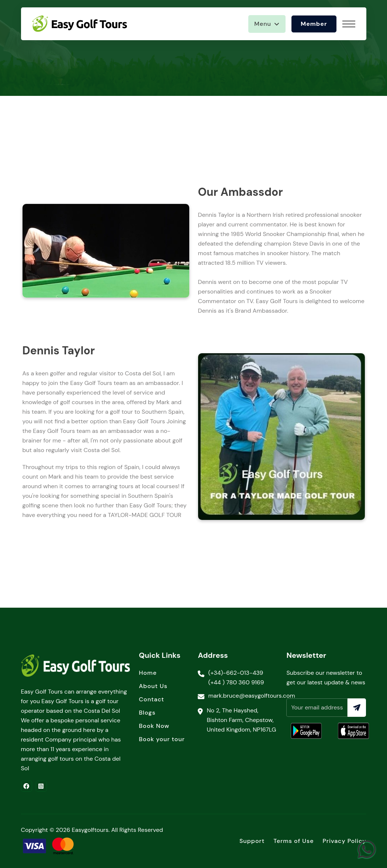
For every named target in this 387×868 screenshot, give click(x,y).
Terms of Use (293, 841)
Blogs (147, 713)
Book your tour (162, 739)
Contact (151, 699)
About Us (153, 686)
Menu (263, 24)
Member (314, 24)
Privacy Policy (344, 841)
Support (252, 841)
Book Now (154, 726)
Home (148, 673)
